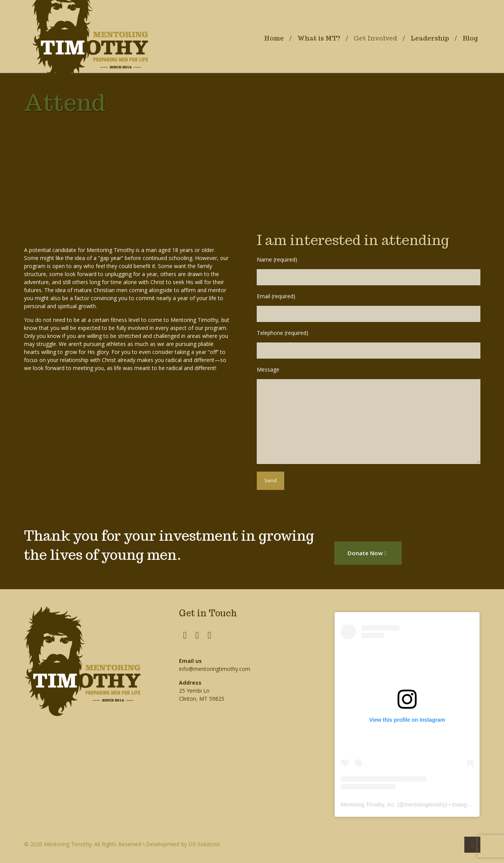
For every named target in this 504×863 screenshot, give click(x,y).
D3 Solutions (204, 844)
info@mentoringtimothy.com (215, 669)
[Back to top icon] (472, 845)
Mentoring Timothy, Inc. (368, 805)
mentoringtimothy (425, 805)
